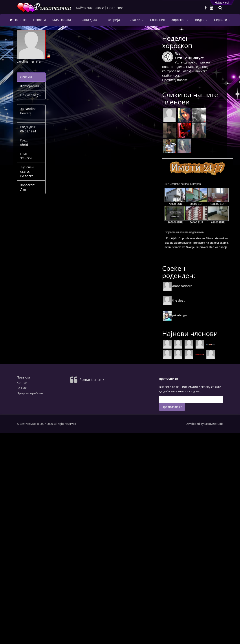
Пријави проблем (30, 393)
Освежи (26, 77)
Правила (23, 377)
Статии (136, 20)
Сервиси (222, 20)
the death (175, 300)
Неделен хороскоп (177, 42)
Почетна (18, 20)
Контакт (23, 383)
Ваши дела (90, 20)
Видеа (201, 20)
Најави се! (222, 3)
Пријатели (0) (30, 95)
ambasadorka (177, 286)
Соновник (157, 20)
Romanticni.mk (92, 380)
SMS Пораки (63, 20)
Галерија (115, 20)
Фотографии (30, 86)
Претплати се (172, 407)
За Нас (22, 388)
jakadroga (175, 315)
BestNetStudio (214, 424)
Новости (39, 20)
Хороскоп (180, 20)
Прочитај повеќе (175, 80)
